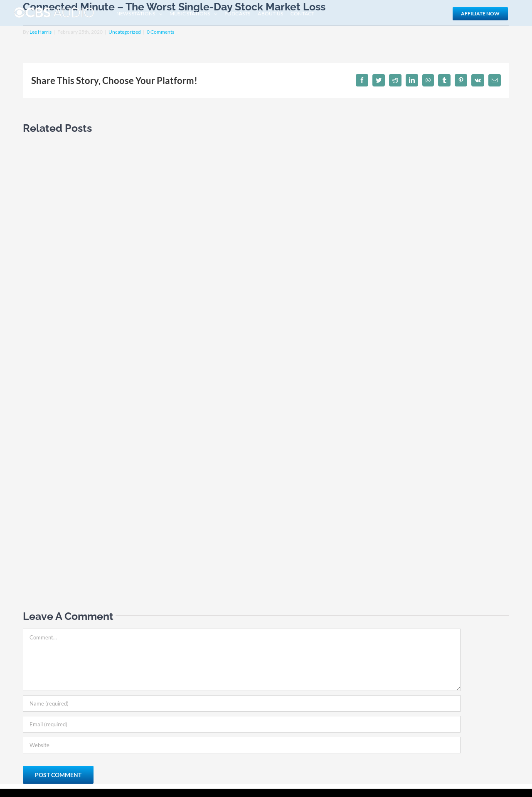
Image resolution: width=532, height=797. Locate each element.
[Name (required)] (242, 703)
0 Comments (160, 32)
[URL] (242, 745)
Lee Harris (41, 32)
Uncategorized (125, 32)
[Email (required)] (242, 724)
